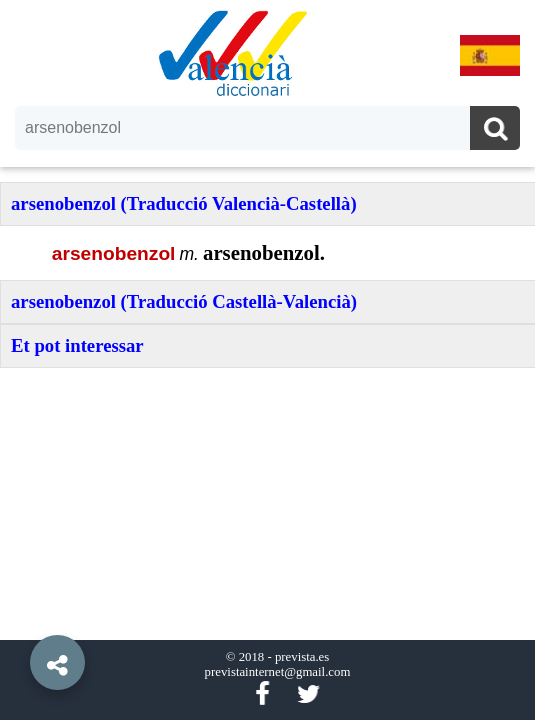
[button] (20, 617)
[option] (267, 360)
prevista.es (302, 657)
